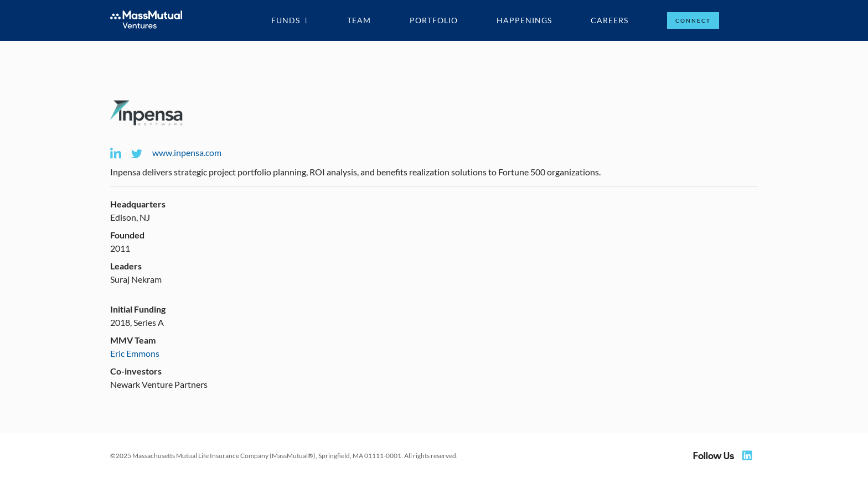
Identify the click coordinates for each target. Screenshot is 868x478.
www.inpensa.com (187, 152)
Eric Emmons (135, 353)
